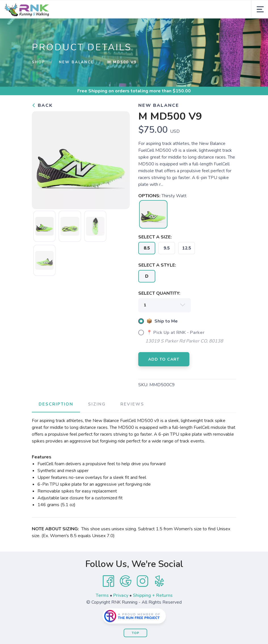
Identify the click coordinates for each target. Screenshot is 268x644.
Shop (38, 62)
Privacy (121, 595)
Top (136, 633)
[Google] (125, 581)
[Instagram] (143, 581)
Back (42, 105)
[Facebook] (108, 581)
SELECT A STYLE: (157, 265)
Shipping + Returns (153, 595)
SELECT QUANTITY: (159, 293)
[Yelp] (160, 581)
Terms (102, 595)
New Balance (76, 62)
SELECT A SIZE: (155, 237)
